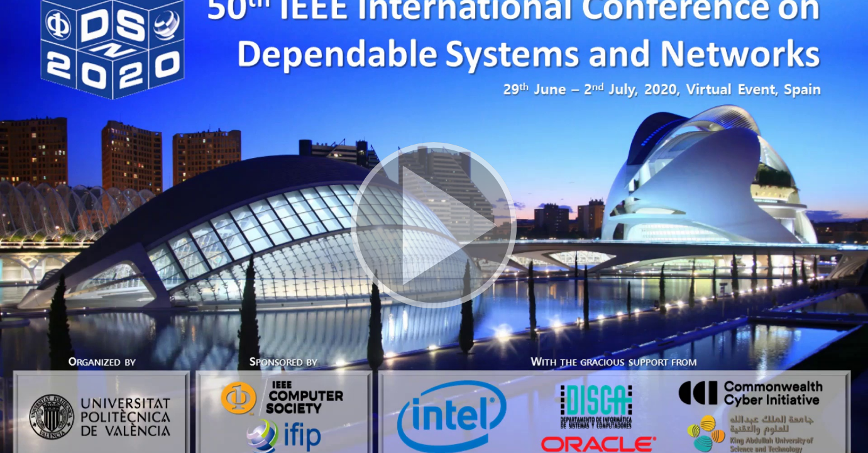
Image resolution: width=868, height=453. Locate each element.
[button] (434, 226)
